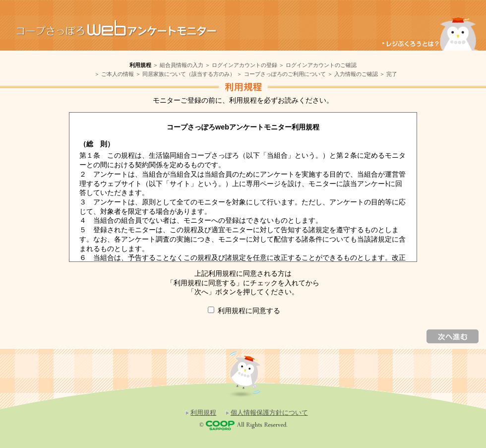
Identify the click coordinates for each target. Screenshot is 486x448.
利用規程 (203, 413)
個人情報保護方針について (269, 413)
